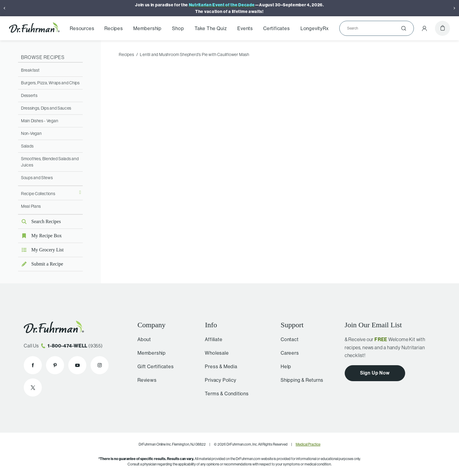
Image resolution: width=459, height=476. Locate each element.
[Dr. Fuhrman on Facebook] (33, 365)
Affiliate (211, 339)
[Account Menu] (424, 28)
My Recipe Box (40, 236)
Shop (178, 28)
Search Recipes (39, 221)
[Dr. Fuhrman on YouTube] (77, 365)
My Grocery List (41, 250)
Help (283, 366)
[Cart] (442, 28)
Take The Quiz (211, 28)
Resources (82, 28)
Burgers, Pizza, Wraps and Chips (50, 83)
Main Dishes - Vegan (40, 121)
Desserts (29, 95)
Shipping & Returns (299, 380)
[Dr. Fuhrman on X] (33, 387)
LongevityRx (315, 28)
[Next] (454, 8)
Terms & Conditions (224, 394)
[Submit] (404, 28)
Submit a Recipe (41, 264)
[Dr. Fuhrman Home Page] (34, 28)
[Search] (374, 28)
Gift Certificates (154, 366)
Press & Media (218, 366)
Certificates (277, 28)
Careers (287, 353)
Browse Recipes (43, 57)
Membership (147, 28)
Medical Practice (308, 444)
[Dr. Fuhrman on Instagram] (100, 365)
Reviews (145, 380)
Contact (287, 339)
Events (245, 28)
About (142, 339)
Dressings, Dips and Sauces (46, 108)
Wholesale (214, 353)
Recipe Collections (38, 194)
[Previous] (5, 8)
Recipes (114, 28)
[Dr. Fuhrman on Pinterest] (55, 365)
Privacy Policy (218, 380)
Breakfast (30, 70)
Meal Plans (31, 206)
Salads (27, 146)
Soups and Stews (37, 178)
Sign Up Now (375, 373)
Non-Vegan (31, 133)
